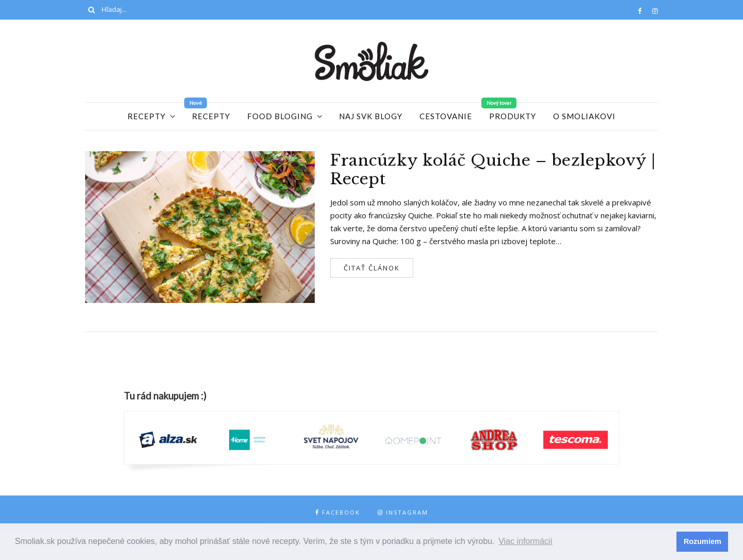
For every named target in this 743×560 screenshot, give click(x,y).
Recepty (147, 116)
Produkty (513, 116)
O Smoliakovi (584, 116)
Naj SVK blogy (371, 116)
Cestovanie (446, 116)
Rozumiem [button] (702, 541)
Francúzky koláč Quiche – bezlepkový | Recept (493, 170)
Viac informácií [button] (526, 541)
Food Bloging (280, 116)
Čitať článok (372, 268)
